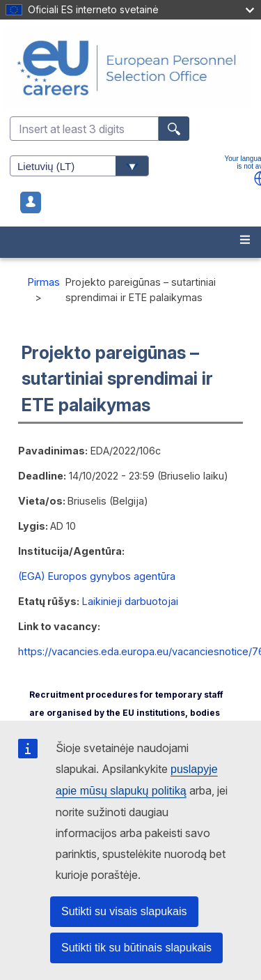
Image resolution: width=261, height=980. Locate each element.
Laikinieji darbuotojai (130, 601)
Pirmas (44, 282)
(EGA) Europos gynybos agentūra (97, 576)
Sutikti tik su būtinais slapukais (136, 948)
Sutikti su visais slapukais (124, 911)
